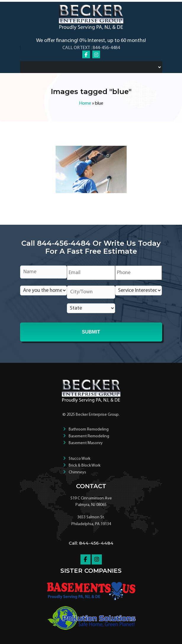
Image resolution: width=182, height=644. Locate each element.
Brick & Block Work (84, 466)
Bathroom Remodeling (89, 429)
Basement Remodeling (89, 436)
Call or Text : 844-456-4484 (91, 48)
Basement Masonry (86, 443)
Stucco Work (79, 459)
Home (85, 103)
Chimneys (77, 472)
